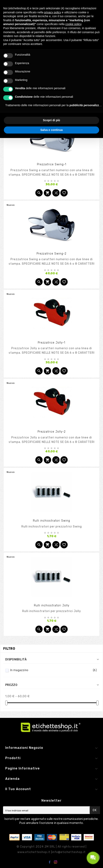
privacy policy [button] (53, 12)
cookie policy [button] (73, 24)
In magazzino (54, 670)
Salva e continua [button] (51, 130)
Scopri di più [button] (52, 120)
